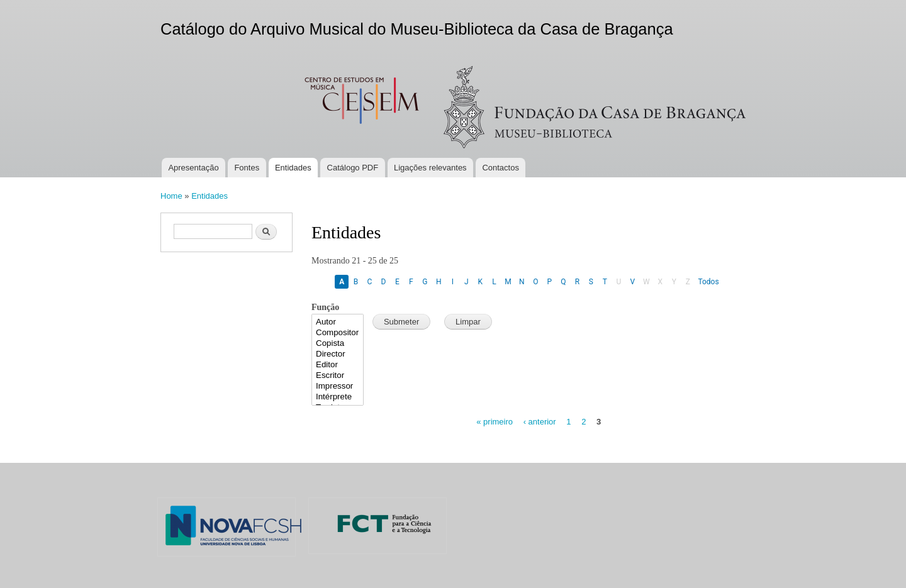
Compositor (338, 333)
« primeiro (495, 422)
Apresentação (193, 168)
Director (338, 354)
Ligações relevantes (430, 168)
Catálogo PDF (353, 168)
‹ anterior (540, 422)
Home (171, 196)
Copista (338, 344)
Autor (338, 322)
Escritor (338, 376)
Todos (708, 282)
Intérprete (338, 397)
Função (325, 307)
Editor (338, 365)
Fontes (247, 168)
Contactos (501, 168)
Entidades (293, 168)
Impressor (338, 386)
